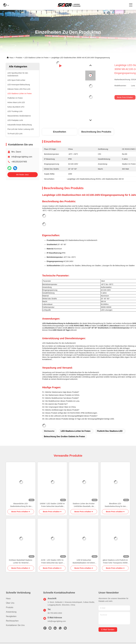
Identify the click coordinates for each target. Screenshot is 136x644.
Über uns (10, 603)
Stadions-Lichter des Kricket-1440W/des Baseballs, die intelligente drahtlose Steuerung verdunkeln (84, 505)
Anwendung (11, 612)
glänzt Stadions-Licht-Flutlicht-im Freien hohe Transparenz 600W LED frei (115, 562)
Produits (19, 58)
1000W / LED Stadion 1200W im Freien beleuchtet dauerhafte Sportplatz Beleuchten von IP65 (52, 505)
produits (10, 607)
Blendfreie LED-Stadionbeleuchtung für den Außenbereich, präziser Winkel (115, 505)
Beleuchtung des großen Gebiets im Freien (64, 436)
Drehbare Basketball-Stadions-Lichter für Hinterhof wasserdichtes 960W (21, 562)
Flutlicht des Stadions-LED (110, 431)
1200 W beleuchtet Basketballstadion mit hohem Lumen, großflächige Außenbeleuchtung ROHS (84, 562)
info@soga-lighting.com (22, 157)
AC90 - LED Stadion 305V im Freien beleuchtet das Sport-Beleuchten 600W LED (52, 562)
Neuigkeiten (11, 616)
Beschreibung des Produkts (96, 132)
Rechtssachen (12, 621)
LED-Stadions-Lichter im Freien (36, 58)
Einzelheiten (59, 132)
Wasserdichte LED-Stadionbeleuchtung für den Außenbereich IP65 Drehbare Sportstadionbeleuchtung (21, 505)
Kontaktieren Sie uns (15, 625)
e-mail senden (108, 630)
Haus (11, 58)
